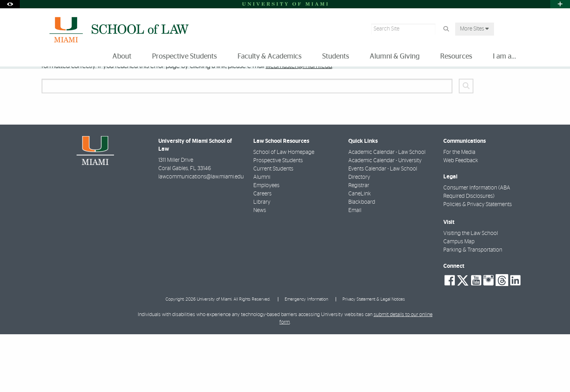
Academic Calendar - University (385, 218)
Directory (359, 235)
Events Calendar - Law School (383, 227)
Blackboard (362, 260)
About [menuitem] (122, 57)
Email (355, 268)
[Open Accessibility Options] (10, 4)
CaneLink (360, 252)
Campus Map (459, 299)
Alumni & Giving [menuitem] (395, 57)
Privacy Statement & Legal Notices (374, 357)
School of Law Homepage (284, 210)
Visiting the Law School (471, 291)
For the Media (459, 210)
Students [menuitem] (336, 57)
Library (262, 260)
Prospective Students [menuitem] (184, 57)
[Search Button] (446, 29)
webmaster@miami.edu (299, 124)
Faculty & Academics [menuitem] (270, 57)
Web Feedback (461, 218)
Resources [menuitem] (456, 57)
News (260, 268)
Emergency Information (306, 357)
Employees (266, 243)
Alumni (262, 235)
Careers (262, 252)
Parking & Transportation (473, 308)
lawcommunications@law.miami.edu (201, 235)
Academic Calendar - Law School (387, 210)
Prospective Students (278, 218)
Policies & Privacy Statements (478, 262)
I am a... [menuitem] (504, 57)
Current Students (273, 227)
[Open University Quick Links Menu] (560, 4)
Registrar (359, 243)
